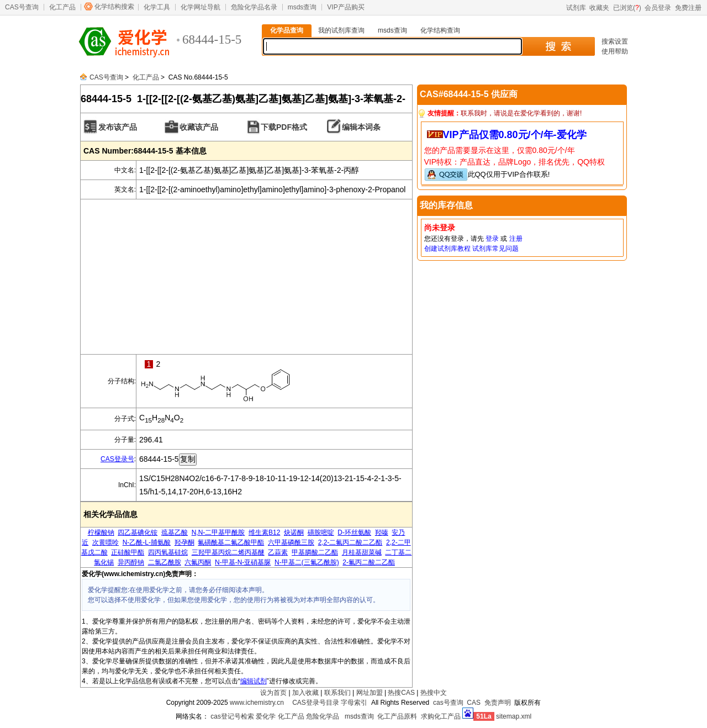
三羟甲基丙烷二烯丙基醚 (228, 552)
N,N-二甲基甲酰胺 (218, 532)
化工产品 (62, 7)
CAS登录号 (117, 459)
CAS (474, 703)
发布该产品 (118, 127)
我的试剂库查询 (341, 30)
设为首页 (273, 693)
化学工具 (157, 7)
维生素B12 (264, 532)
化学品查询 (287, 30)
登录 (492, 239)
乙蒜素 (278, 552)
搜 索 (558, 46)
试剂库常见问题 (495, 249)
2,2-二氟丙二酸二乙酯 (350, 542)
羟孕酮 (184, 542)
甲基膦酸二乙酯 (315, 552)
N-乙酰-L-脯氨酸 (147, 542)
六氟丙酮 (198, 562)
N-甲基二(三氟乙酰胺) (307, 562)
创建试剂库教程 (447, 249)
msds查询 (302, 7)
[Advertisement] (246, 277)
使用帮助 (615, 51)
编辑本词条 (361, 127)
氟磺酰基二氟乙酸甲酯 (231, 542)
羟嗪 (382, 532)
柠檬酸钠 (101, 532)
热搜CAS (401, 693)
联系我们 (337, 693)
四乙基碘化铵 (138, 532)
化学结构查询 (440, 30)
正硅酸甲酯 (128, 552)
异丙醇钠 (131, 562)
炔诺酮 (294, 532)
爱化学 (266, 716)
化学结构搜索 (114, 7)
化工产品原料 (397, 716)
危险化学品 (323, 716)
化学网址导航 (201, 7)
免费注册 (688, 8)
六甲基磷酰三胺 (291, 542)
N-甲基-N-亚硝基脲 (243, 562)
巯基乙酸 (175, 532)
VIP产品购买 (345, 7)
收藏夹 (599, 8)
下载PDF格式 (284, 127)
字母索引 (354, 703)
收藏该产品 (199, 127)
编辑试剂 (254, 681)
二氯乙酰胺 (165, 562)
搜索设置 (615, 41)
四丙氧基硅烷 (168, 552)
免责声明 (498, 703)
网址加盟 (370, 693)
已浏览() (627, 8)
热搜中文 (434, 693)
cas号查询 (448, 703)
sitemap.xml (514, 716)
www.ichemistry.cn (257, 703)
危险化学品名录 (254, 7)
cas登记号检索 (232, 716)
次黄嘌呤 (105, 542)
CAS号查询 (22, 7)
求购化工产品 (441, 716)
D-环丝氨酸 (354, 532)
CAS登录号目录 (316, 703)
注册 (516, 239)
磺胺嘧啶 (321, 532)
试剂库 (576, 8)
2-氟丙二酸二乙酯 (369, 562)
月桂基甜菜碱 (362, 552)
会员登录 (658, 8)
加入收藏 (305, 693)
